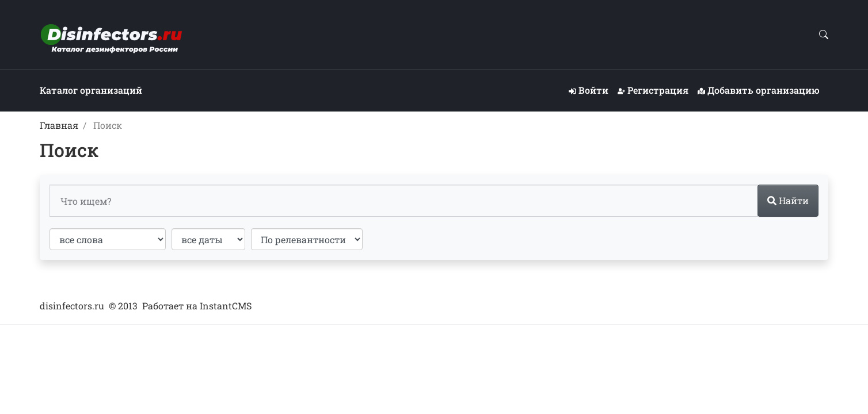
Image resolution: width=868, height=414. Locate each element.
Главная (59, 125)
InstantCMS (226, 306)
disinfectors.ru (72, 306)
